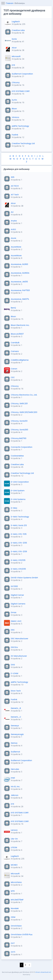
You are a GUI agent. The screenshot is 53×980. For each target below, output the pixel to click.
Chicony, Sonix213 (19, 421)
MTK (13, 891)
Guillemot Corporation (22, 74)
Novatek (15, 908)
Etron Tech (16, 691)
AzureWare (16, 247)
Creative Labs (18, 30)
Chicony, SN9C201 (19, 404)
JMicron (15, 795)
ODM (13, 917)
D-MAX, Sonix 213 (19, 525)
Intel (13, 778)
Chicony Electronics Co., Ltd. (24, 395)
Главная (9, 3)
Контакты (26, 974)
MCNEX (14, 865)
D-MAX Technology (20, 517)
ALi (12, 212)
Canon (14, 369)
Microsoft (16, 56)
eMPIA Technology (20, 126)
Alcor (14, 48)
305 (13, 177)
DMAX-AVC (16, 621)
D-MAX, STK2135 (18, 569)
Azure (13, 238)
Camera (15, 351)
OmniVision (16, 926)
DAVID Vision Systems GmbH (24, 578)
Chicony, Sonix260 (19, 430)
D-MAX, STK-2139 (19, 552)
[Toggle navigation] (3, 3)
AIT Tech (15, 195)
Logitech (16, 22)
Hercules (15, 769)
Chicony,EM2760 (19, 438)
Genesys (15, 726)
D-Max (14, 508)
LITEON (14, 847)
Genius (14, 743)
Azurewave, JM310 (19, 282)
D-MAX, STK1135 (18, 560)
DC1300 (14, 586)
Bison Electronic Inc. (20, 325)
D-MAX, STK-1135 (19, 534)
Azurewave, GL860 (19, 264)
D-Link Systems (18, 499)
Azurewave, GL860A (20, 273)
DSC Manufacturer (20, 639)
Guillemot (15, 752)
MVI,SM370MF (17, 900)
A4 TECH (15, 186)
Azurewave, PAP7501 (20, 290)
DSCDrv (14, 647)
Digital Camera (18, 604)
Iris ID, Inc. (15, 787)
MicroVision (16, 882)
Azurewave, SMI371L (20, 299)
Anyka (14, 221)
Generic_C (16, 717)
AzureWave (16, 256)
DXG (13, 665)
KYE (13, 65)
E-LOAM (15, 673)
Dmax (14, 612)
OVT (13, 943)
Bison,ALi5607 (17, 334)
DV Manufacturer (19, 656)
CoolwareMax (17, 456)
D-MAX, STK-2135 (19, 543)
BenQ (13, 308)
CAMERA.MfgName (20, 360)
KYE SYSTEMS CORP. (21, 91)
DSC (13, 630)
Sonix (14, 39)
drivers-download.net (43, 972)
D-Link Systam (18, 491)
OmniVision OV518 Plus (22, 935)
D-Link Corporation (20, 482)
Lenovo (14, 830)
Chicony (16, 83)
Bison (14, 109)
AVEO (13, 229)
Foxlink (15, 135)
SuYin (14, 100)
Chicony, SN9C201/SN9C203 (24, 412)
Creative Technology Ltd (23, 143)
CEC (13, 377)
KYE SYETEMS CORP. (20, 813)
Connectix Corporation (22, 447)
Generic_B (16, 708)
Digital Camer (17, 595)
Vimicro (15, 117)
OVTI (13, 952)
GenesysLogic (17, 734)
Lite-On (14, 839)
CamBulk (15, 343)
